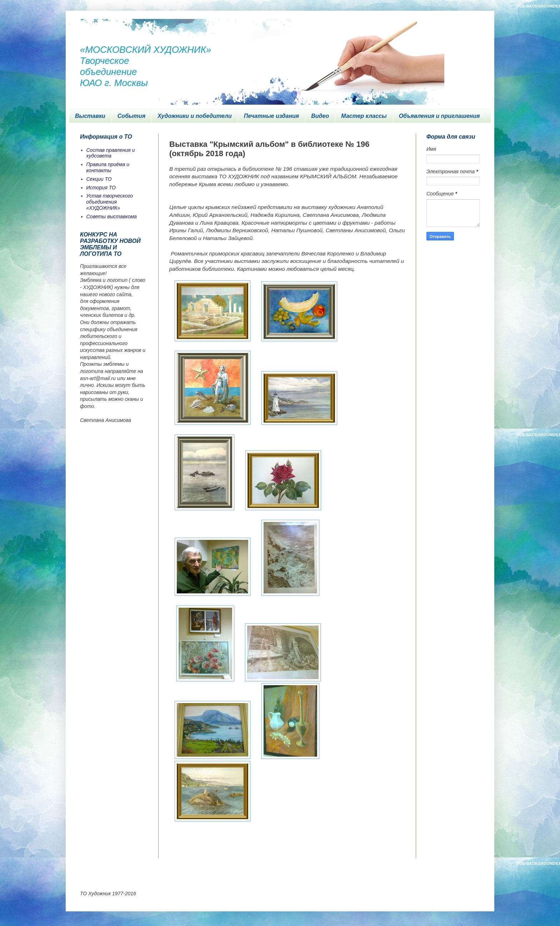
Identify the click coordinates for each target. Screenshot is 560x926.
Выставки (90, 116)
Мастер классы (364, 116)
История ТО (101, 188)
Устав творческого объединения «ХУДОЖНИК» (110, 202)
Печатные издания (272, 116)
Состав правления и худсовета (111, 153)
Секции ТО (99, 179)
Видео (320, 116)
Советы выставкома (112, 216)
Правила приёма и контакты (108, 167)
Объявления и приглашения (439, 116)
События (131, 116)
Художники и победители (195, 116)
